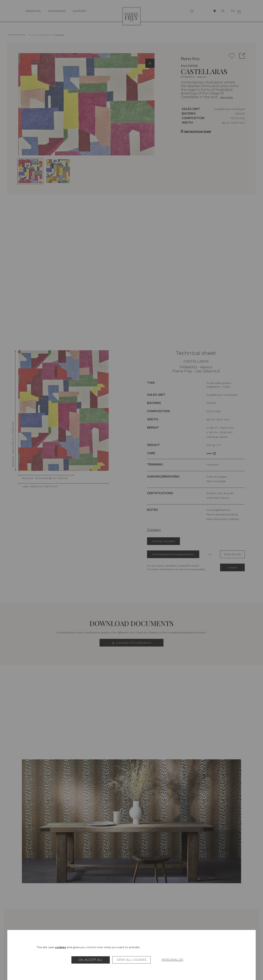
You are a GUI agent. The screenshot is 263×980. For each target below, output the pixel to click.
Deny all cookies (132, 960)
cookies (60, 947)
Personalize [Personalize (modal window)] (172, 960)
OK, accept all (91, 960)
